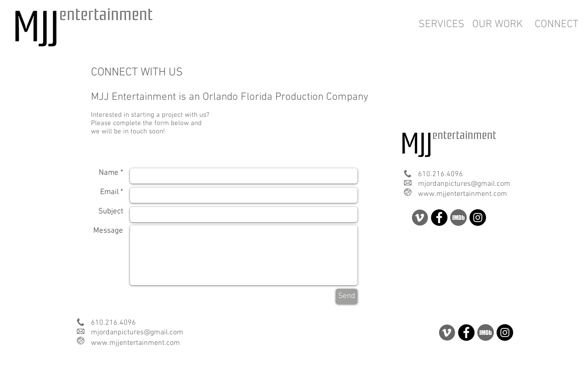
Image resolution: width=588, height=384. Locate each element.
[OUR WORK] (498, 24)
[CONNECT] (556, 24)
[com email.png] (408, 183)
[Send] (347, 296)
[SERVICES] (441, 24)
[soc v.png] (420, 218)
